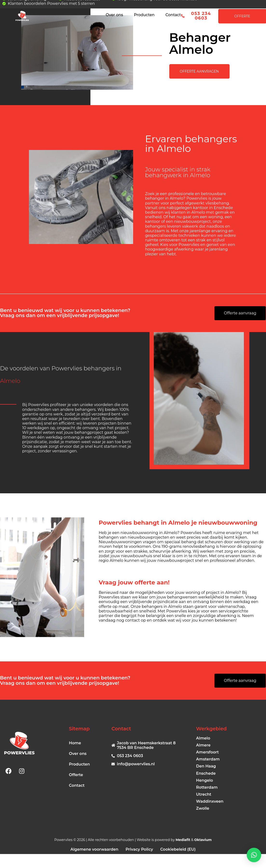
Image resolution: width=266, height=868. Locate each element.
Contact (173, 15)
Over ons (114, 15)
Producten (144, 15)
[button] (254, 855)
